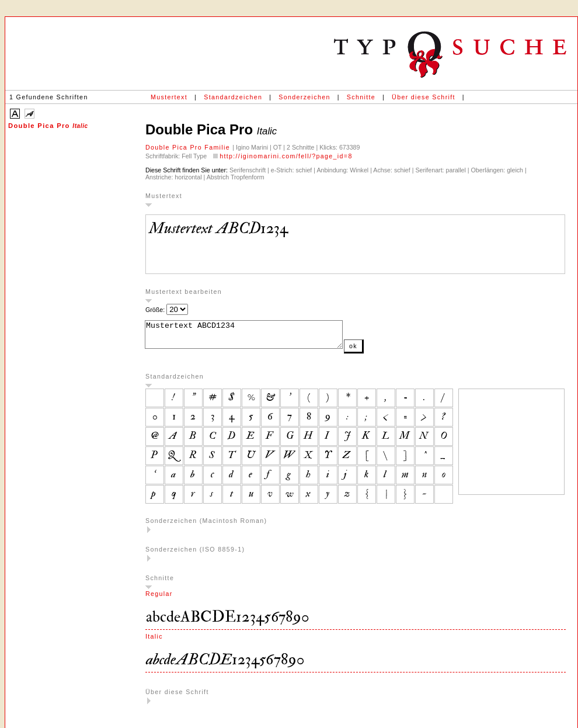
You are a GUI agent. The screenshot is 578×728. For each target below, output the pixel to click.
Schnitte (361, 97)
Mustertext (169, 97)
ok (377, 351)
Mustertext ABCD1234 (255, 337)
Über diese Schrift (424, 97)
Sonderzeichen (304, 97)
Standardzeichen (233, 97)
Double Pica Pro (48, 126)
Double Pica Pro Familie (189, 147)
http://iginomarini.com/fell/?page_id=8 (286, 156)
